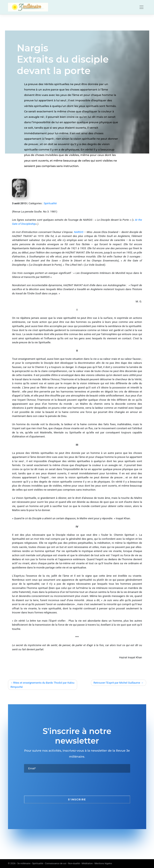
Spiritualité (50, 203)
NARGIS (79, 232)
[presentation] (54, 784)
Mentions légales (103, 863)
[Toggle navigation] (142, 7)
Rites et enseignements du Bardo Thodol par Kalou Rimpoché (42, 685)
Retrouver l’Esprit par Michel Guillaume (117, 683)
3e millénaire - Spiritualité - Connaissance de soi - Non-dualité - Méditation (55, 863)
